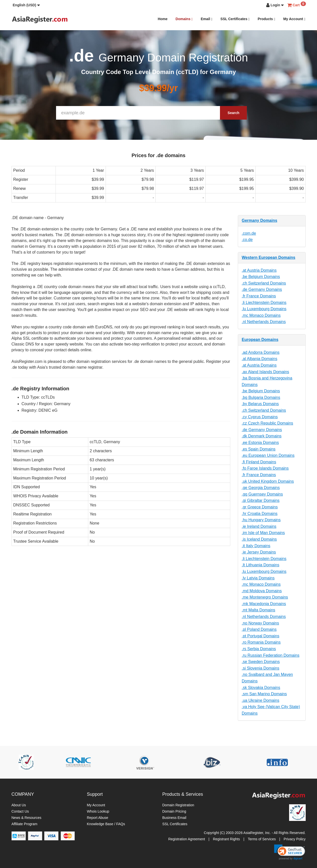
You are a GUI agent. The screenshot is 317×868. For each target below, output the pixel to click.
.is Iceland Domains (259, 539)
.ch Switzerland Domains (264, 283)
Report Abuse (98, 818)
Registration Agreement (187, 839)
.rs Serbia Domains (259, 649)
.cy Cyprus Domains (260, 417)
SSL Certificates (235, 19)
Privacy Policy (295, 839)
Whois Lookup (98, 811)
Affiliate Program (25, 824)
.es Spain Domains (259, 449)
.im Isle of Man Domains (263, 533)
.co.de (247, 240)
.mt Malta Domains (259, 610)
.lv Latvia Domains (258, 578)
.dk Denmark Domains (262, 436)
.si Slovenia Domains (261, 668)
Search (233, 113)
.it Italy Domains (256, 546)
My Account (294, 19)
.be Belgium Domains (261, 277)
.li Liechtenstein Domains (264, 303)
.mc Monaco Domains (261, 315)
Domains (184, 19)
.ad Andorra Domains (261, 352)
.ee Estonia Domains (260, 443)
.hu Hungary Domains (261, 520)
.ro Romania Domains (261, 642)
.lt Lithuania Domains (261, 565)
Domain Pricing (174, 811)
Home (163, 19)
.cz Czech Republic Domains (268, 423)
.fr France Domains (259, 296)
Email (206, 19)
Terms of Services (262, 839)
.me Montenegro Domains (265, 597)
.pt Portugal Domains (261, 636)
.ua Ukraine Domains (261, 700)
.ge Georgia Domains (261, 488)
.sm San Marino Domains (264, 694)
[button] (26, 5)
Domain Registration (178, 805)
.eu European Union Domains (268, 455)
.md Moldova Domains (262, 591)
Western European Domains (269, 257)
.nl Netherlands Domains (264, 322)
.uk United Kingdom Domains (268, 481)
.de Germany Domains (262, 289)
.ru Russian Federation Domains (271, 655)
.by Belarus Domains (260, 404)
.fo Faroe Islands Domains (265, 468)
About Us (19, 805)
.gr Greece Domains (260, 507)
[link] (290, 852)
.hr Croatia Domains (260, 514)
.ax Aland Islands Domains (266, 372)
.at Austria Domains (259, 270)
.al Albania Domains (260, 359)
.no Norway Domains (261, 623)
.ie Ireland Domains (259, 526)
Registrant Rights (226, 839)
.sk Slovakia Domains (261, 688)
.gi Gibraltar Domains (261, 500)
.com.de (249, 233)
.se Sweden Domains (261, 662)
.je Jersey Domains (259, 552)
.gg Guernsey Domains (262, 494)
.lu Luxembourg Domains (264, 309)
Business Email (174, 818)
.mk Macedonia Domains (264, 604)
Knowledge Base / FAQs (106, 824)
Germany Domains (260, 220)
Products (266, 19)
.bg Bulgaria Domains (261, 397)
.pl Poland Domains (259, 629)
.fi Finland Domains (259, 462)
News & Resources (27, 818)
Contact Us (20, 811)
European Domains (260, 340)
